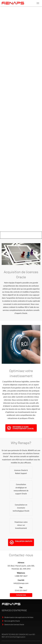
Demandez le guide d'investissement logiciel (20, 428)
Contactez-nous (21, 595)
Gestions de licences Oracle (14, 625)
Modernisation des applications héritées (19, 617)
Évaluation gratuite (21, 542)
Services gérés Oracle (12, 621)
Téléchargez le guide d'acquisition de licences (17, 69)
